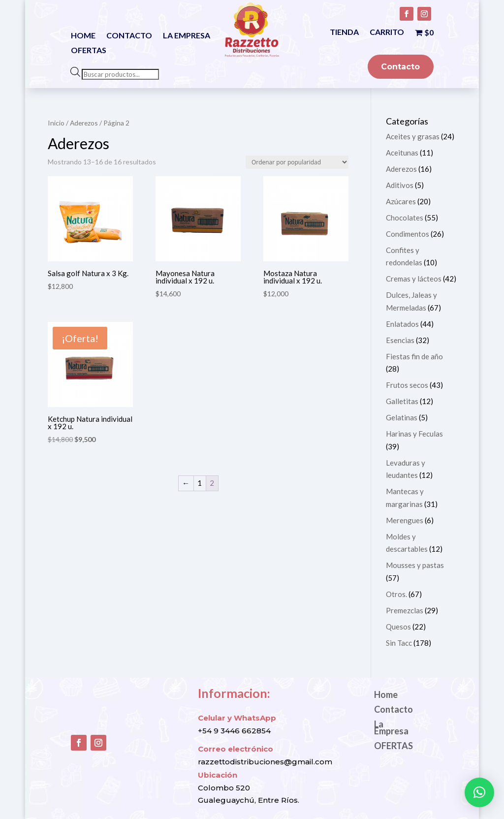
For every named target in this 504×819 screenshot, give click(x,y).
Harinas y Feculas (414, 434)
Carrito (387, 32)
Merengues (405, 520)
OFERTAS (89, 51)
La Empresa (187, 36)
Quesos (398, 627)
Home (83, 36)
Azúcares (401, 201)
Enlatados (402, 324)
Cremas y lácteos (414, 279)
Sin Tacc (399, 643)
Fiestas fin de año (414, 356)
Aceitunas (402, 153)
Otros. (396, 594)
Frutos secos (407, 385)
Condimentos (408, 234)
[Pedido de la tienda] (297, 162)
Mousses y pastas (415, 565)
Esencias (400, 340)
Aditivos (400, 185)
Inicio (56, 123)
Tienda (344, 32)
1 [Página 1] (200, 483)
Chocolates (405, 218)
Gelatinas (402, 417)
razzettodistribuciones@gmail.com (265, 762)
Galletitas (402, 401)
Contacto (129, 36)
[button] (479, 792)
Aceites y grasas (413, 136)
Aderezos (84, 123)
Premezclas (405, 610)
